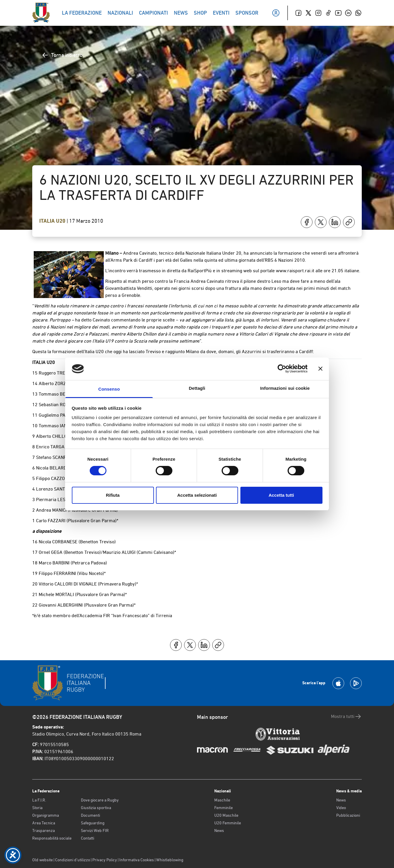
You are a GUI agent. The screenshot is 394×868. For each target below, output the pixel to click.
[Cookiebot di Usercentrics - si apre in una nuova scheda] (282, 369)
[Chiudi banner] (320, 369)
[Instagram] (318, 13)
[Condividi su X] (321, 222)
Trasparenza (44, 830)
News (219, 830)
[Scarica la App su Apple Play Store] (338, 683)
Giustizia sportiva (96, 808)
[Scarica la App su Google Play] (356, 683)
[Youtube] (338, 13)
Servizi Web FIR (95, 830)
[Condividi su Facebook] (307, 222)
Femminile (224, 808)
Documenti (90, 815)
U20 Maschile (226, 815)
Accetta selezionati (197, 495)
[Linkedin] (348, 13)
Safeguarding (93, 823)
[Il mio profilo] (276, 13)
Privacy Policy (105, 860)
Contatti (88, 838)
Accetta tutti (281, 495)
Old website (43, 860)
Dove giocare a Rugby (100, 800)
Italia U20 (53, 221)
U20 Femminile (228, 823)
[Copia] (349, 222)
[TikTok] (328, 13)
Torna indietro (62, 55)
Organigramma (46, 815)
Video (341, 808)
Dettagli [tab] (197, 388)
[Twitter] (308, 13)
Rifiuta (113, 495)
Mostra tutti (346, 716)
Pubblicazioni (348, 815)
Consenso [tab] (109, 389)
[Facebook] (298, 13)
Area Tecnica (44, 823)
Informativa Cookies (137, 860)
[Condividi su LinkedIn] (335, 222)
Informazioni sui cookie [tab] (285, 388)
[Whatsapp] (358, 13)
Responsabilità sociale (52, 838)
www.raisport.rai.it (295, 271)
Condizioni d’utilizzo (73, 860)
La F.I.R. (39, 800)
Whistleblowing (170, 860)
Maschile (222, 800)
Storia (37, 808)
